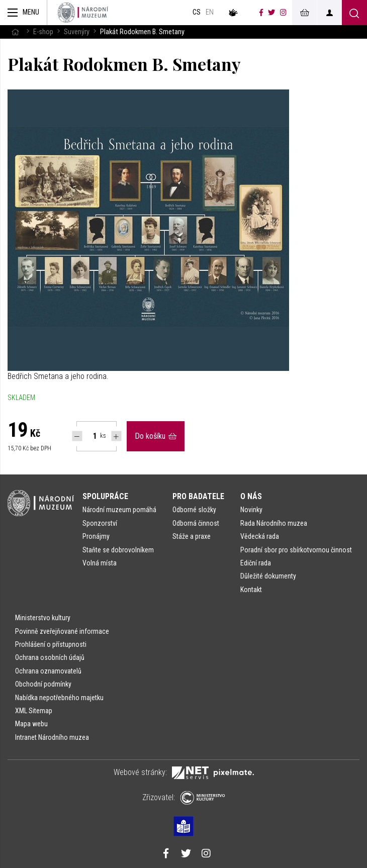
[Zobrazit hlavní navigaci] (24, 13)
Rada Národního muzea (274, 523)
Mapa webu (31, 724)
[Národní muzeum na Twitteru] (271, 13)
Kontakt (251, 590)
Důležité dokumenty (268, 576)
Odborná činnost (196, 523)
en (210, 12)
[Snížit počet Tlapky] (77, 436)
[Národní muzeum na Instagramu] (283, 13)
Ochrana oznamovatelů (48, 671)
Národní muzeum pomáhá (119, 510)
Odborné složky (194, 510)
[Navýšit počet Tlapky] (116, 436)
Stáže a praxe (192, 536)
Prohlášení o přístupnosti (51, 644)
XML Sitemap (34, 711)
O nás (251, 496)
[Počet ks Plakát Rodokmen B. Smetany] (89, 436)
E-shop (43, 32)
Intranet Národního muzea (52, 737)
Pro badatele (198, 496)
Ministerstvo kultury (43, 618)
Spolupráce (105, 496)
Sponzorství (100, 523)
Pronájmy (96, 536)
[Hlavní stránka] (15, 32)
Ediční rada (256, 563)
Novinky (251, 510)
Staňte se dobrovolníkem (118, 550)
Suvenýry (77, 32)
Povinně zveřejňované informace (62, 631)
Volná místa (100, 563)
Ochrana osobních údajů (50, 657)
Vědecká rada (260, 536)
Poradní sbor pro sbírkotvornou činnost (296, 550)
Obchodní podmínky (43, 684)
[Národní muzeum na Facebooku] (261, 13)
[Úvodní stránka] (83, 13)
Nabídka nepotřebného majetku (59, 698)
